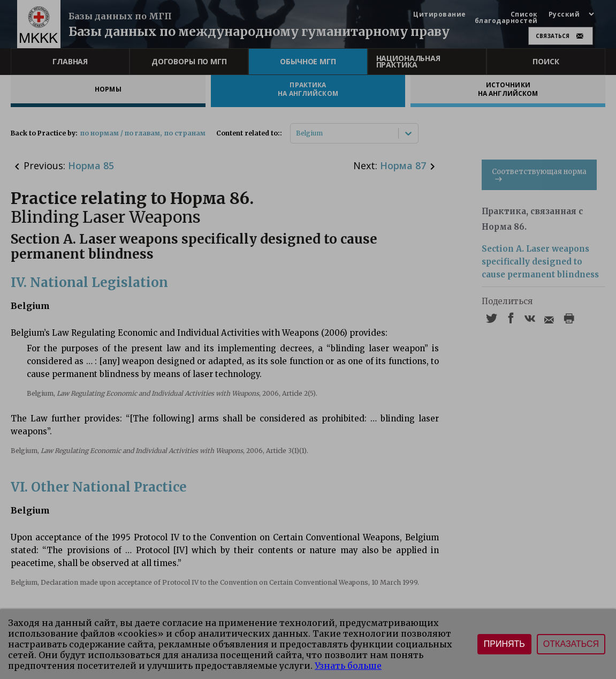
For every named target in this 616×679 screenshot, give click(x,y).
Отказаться (571, 644)
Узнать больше (348, 666)
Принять (504, 644)
